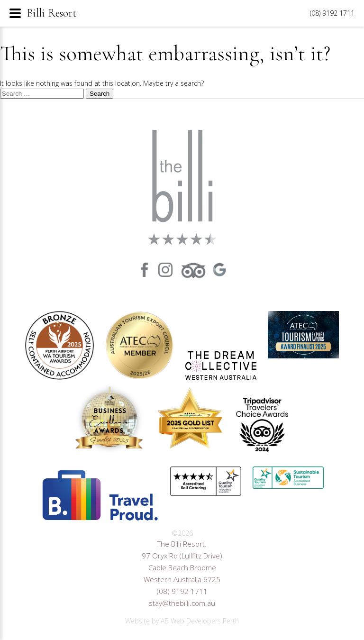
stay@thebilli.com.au (182, 603)
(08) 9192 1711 (182, 591)
